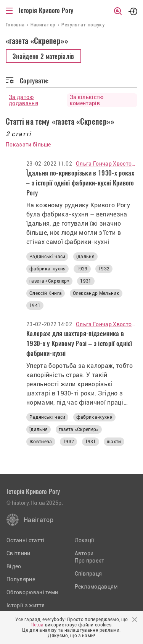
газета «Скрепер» (49, 281)
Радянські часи (47, 257)
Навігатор (39, 520)
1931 (86, 281)
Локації (85, 540)
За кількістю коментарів (87, 100)
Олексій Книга (46, 293)
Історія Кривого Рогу (46, 10)
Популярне (21, 579)
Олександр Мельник (96, 293)
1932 (104, 269)
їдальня (85, 257)
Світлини (18, 553)
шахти (114, 442)
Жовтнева (41, 442)
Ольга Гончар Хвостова (107, 164)
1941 (35, 306)
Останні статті (25, 540)
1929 (82, 269)
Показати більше (28, 145)
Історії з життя (26, 605)
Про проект (90, 561)
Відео (14, 566)
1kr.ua (37, 625)
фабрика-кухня (47, 269)
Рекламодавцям (96, 587)
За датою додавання (23, 100)
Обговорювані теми (32, 592)
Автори (84, 553)
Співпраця (88, 574)
